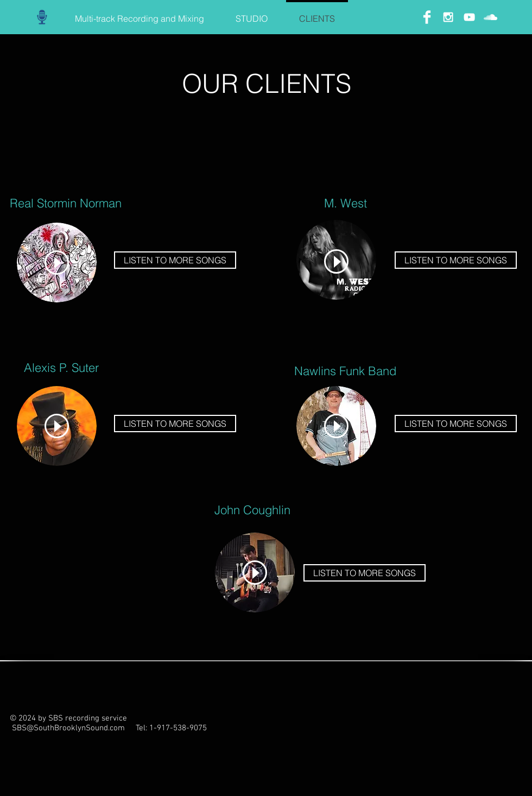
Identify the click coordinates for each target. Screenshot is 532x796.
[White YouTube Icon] (469, 17)
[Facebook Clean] (427, 17)
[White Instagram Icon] (448, 17)
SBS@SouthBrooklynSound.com (68, 728)
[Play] (57, 263)
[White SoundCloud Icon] (490, 17)
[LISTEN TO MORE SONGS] (175, 260)
